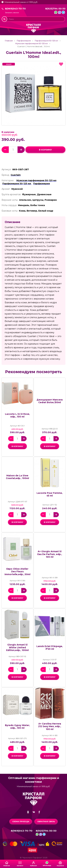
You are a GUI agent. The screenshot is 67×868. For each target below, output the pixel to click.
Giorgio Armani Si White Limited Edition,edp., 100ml (17, 647)
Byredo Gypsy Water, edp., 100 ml (17, 727)
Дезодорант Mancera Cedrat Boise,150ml (50, 401)
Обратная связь (46, 822)
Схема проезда (21, 822)
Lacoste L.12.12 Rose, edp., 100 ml (17, 415)
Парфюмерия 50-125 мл (46, 41)
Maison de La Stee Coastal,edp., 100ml (17, 477)
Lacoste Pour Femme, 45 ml (50, 494)
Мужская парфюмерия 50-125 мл (32, 44)
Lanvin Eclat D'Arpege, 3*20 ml (50, 648)
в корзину (45, 150)
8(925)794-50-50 (55, 9)
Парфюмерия (24, 41)
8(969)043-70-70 (15, 9)
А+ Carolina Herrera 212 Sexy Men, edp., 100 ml (50, 726)
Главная (9, 41)
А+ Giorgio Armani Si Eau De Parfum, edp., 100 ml (50, 554)
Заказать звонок (12, 13)
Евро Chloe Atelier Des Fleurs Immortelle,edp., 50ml (17, 572)
